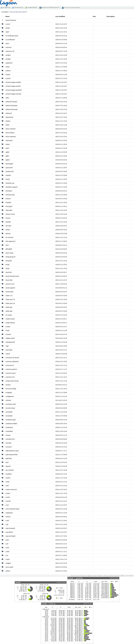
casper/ (8, 75)
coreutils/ (8, 443)
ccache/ (8, 78)
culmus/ (8, 517)
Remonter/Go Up (19, 7)
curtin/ (7, 552)
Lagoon (89, 576)
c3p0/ (7, 32)
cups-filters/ (9, 532)
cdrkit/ (7, 125)
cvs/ (7, 555)
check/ (8, 179)
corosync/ (9, 447)
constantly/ (9, 416)
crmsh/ (8, 497)
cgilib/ (7, 152)
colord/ (8, 354)
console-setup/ (10, 408)
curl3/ (7, 548)
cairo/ (7, 43)
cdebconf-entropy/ (11, 102)
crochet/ (8, 501)
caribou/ (8, 71)
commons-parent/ (11, 369)
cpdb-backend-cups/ (12, 451)
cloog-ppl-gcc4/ (10, 257)
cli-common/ (9, 237)
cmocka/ (8, 334)
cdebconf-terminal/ (11, 109)
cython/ (8, 571)
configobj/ (9, 393)
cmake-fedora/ (10, 323)
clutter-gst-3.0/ (10, 303)
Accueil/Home (7, 7)
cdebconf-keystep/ (11, 106)
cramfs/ (8, 478)
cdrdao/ (8, 121)
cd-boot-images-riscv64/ (13, 94)
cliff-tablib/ (9, 249)
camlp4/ (8, 55)
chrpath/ (8, 222)
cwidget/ (8, 563)
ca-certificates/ (10, 40)
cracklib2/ (9, 474)
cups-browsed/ (10, 528)
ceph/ (7, 148)
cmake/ (8, 327)
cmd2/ (7, 330)
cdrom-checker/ (10, 129)
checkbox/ (9, 191)
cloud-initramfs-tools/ (12, 276)
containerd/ (9, 427)
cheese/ (8, 199)
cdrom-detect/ (10, 133)
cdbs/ (7, 98)
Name (7, 16)
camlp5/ (8, 59)
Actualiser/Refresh (32, 7)
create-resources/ (11, 489)
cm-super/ (9, 315)
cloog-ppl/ (9, 261)
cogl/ (7, 346)
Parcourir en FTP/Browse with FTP (50, 7)
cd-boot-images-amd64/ (13, 82)
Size (94, 16)
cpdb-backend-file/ (11, 455)
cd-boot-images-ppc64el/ (14, 90)
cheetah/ (8, 203)
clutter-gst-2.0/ (10, 299)
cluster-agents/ (10, 288)
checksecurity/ (10, 195)
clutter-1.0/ (9, 296)
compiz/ (8, 385)
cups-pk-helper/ (11, 536)
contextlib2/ (9, 431)
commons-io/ (10, 365)
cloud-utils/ (9, 280)
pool (18, 12)
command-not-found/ (12, 358)
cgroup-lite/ (9, 168)
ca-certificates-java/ (12, 36)
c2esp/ (8, 28)
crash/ (7, 482)
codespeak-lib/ (10, 342)
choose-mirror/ (10, 214)
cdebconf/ (9, 113)
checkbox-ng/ (10, 183)
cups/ (7, 540)
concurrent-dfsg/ (11, 389)
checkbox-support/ (11, 187)
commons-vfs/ (10, 377)
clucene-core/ (10, 284)
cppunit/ (8, 466)
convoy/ (8, 435)
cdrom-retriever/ (11, 137)
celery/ (8, 144)
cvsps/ (8, 559)
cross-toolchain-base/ (12, 509)
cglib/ (7, 156)
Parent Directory (11, 20)
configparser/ (10, 396)
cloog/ (7, 265)
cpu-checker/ (10, 470)
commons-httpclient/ (12, 362)
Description (111, 16)
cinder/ (8, 230)
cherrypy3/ (9, 206)
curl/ (7, 544)
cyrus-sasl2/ (9, 567)
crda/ (7, 486)
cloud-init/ (9, 272)
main (23, 12)
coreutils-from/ (10, 439)
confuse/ (8, 400)
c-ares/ (8, 24)
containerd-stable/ (11, 424)
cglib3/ (8, 160)
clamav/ (8, 234)
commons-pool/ (10, 373)
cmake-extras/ (10, 319)
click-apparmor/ (10, 241)
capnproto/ (9, 63)
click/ (7, 245)
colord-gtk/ (9, 350)
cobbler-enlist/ (10, 338)
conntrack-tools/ (11, 404)
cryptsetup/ (9, 513)
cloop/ (7, 268)
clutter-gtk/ (9, 311)
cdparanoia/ (9, 117)
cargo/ (7, 67)
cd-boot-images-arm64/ (13, 86)
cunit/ (7, 521)
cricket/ (8, 493)
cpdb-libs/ (9, 458)
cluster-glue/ (9, 292)
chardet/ (8, 175)
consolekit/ (9, 412)
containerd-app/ (11, 420)
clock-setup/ (9, 253)
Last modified (60, 16)
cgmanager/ (9, 164)
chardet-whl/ (9, 171)
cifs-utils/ (8, 226)
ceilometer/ (9, 140)
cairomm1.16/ (10, 51)
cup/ (7, 524)
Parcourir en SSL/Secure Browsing (72, 7)
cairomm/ (8, 47)
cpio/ (7, 462)
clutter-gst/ (9, 307)
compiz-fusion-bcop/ (12, 381)
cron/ (7, 505)
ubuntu (13, 12)
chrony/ (8, 218)
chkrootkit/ (9, 210)
